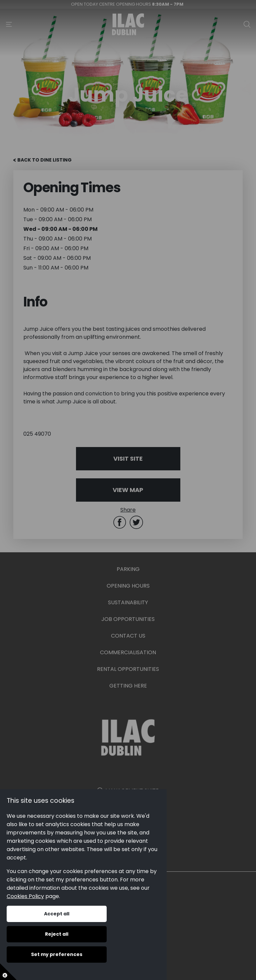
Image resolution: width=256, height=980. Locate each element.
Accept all (57, 914)
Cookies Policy (25, 896)
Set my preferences (57, 954)
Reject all (57, 934)
